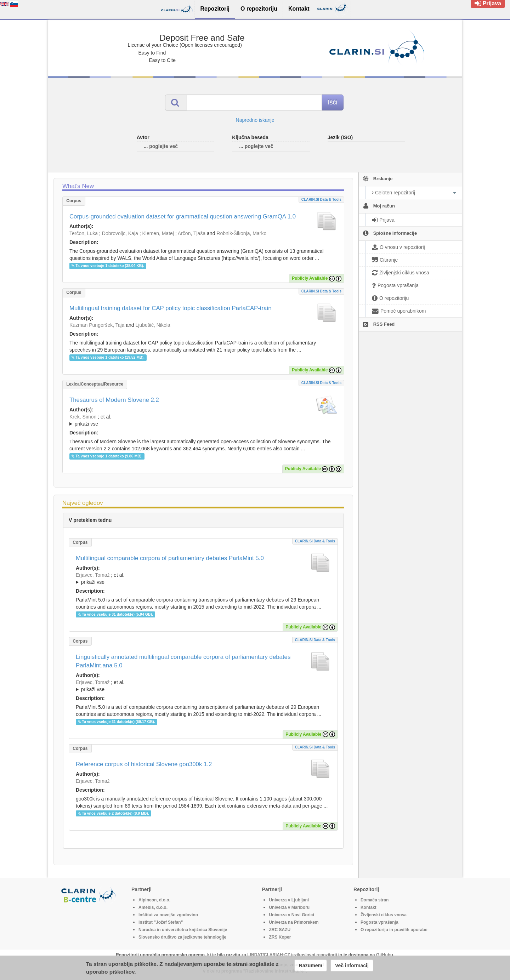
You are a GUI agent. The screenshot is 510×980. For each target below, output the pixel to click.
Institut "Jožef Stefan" (161, 922)
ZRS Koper (280, 937)
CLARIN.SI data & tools (321, 200)
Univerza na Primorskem (294, 922)
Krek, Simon (83, 417)
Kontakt (369, 907)
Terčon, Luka (84, 233)
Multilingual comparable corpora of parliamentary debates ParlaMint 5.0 (170, 558)
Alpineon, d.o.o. (154, 900)
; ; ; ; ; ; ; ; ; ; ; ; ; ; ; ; (203, 420)
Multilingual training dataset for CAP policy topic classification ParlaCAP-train (171, 308)
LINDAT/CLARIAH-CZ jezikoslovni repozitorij (292, 955)
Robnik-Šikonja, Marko (241, 233)
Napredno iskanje (255, 120)
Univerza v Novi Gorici (291, 915)
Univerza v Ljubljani (289, 900)
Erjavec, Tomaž (93, 575)
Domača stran (375, 900)
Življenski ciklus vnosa (384, 915)
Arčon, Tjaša (192, 233)
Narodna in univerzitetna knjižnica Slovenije (183, 930)
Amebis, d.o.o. (153, 907)
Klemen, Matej (158, 233)
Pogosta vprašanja (379, 922)
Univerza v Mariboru (289, 907)
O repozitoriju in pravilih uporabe (394, 930)
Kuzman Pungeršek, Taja (97, 325)
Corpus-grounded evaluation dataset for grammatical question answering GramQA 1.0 (183, 216)
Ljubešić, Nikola (153, 325)
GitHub (383, 955)
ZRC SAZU (280, 930)
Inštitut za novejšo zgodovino (168, 915)
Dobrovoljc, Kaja (120, 233)
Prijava (488, 3)
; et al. (203, 421)
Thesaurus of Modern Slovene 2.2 (114, 400)
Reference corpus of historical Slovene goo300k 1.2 (144, 764)
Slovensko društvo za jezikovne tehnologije (182, 937)
